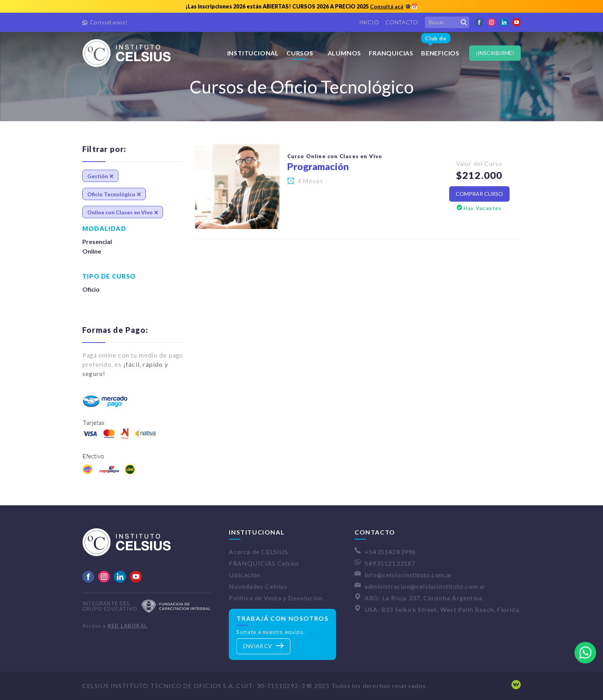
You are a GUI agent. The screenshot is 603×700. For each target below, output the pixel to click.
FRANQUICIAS (391, 53)
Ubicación (245, 575)
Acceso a (115, 626)
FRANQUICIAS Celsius (264, 563)
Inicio (369, 22)
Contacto (402, 22)
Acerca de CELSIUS (258, 552)
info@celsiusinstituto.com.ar (409, 575)
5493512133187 (390, 563)
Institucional (253, 53)
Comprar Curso (479, 194)
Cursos (300, 53)
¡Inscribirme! (495, 53)
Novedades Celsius (258, 586)
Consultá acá (387, 6)
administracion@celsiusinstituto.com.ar (425, 586)
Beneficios (440, 45)
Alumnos (345, 53)
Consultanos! (109, 22)
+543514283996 (390, 552)
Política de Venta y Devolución (276, 598)
